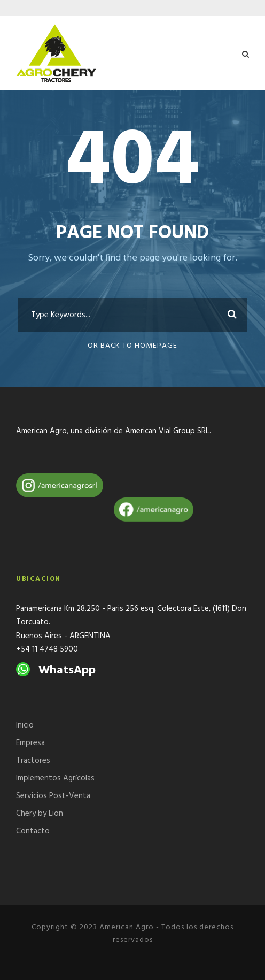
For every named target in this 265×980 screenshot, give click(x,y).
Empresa (30, 743)
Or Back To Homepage (132, 346)
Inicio (25, 725)
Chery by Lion (40, 814)
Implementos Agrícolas (55, 778)
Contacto (33, 831)
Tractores (33, 761)
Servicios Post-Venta (53, 796)
